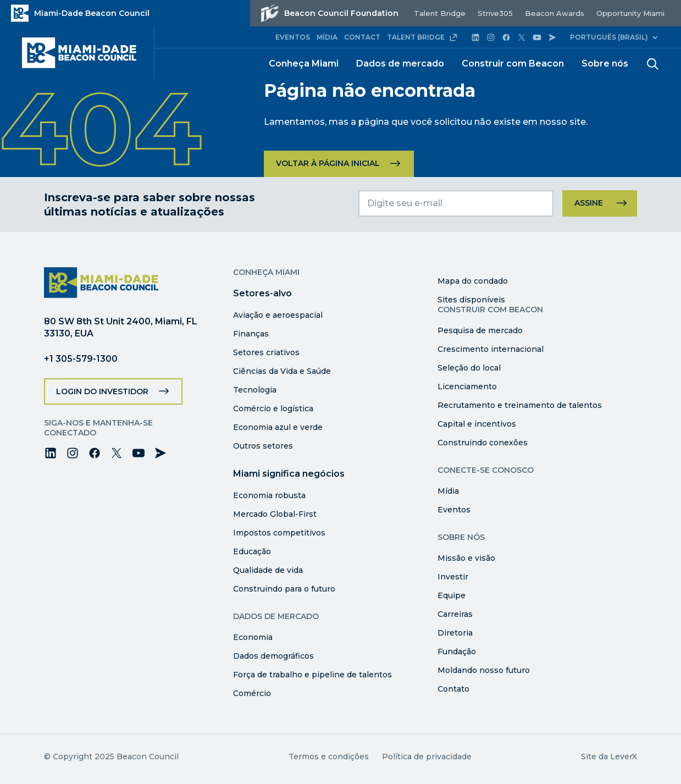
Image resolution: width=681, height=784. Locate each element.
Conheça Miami (304, 64)
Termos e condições (329, 757)
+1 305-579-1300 (81, 359)
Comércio (252, 693)
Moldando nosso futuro (484, 670)
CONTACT (362, 37)
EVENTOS (293, 37)
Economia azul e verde (278, 427)
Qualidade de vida (268, 570)
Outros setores (263, 446)
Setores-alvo (262, 293)
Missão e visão (466, 558)
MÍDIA (327, 37)
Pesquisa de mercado (480, 330)
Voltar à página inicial (328, 163)
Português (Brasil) (609, 37)
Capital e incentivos (477, 424)
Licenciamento (467, 387)
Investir (453, 577)
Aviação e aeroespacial (278, 315)
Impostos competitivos (279, 533)
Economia (253, 637)
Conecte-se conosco (486, 470)
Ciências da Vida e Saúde (282, 371)
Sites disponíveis (471, 300)
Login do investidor (102, 391)
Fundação (457, 652)
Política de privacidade (427, 757)
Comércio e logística (273, 408)
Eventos (454, 510)
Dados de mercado (400, 64)
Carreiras (455, 614)
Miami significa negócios (289, 474)
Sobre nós (605, 64)
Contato (453, 689)
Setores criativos (266, 352)
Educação (252, 551)
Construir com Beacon (513, 64)
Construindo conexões (483, 443)
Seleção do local (469, 368)
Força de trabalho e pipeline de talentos (312, 675)
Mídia (448, 491)
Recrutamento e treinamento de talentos (520, 405)
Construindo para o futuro (284, 589)
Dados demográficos (273, 656)
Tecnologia (255, 390)
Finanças (251, 334)
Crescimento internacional (491, 349)
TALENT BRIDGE (422, 37)
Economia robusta (269, 495)
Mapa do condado (473, 281)
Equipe (452, 595)
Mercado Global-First (275, 514)
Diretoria (455, 633)
